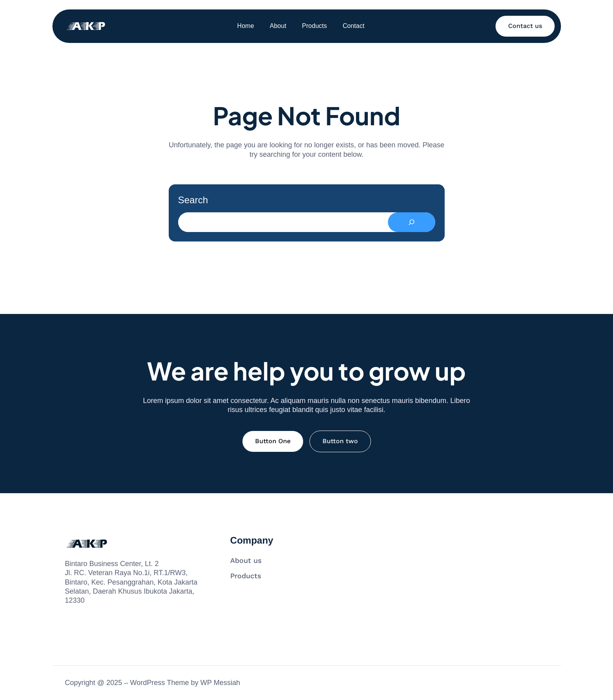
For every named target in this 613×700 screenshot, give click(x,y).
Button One (273, 441)
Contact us (525, 26)
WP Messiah (220, 683)
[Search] (412, 222)
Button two (340, 441)
